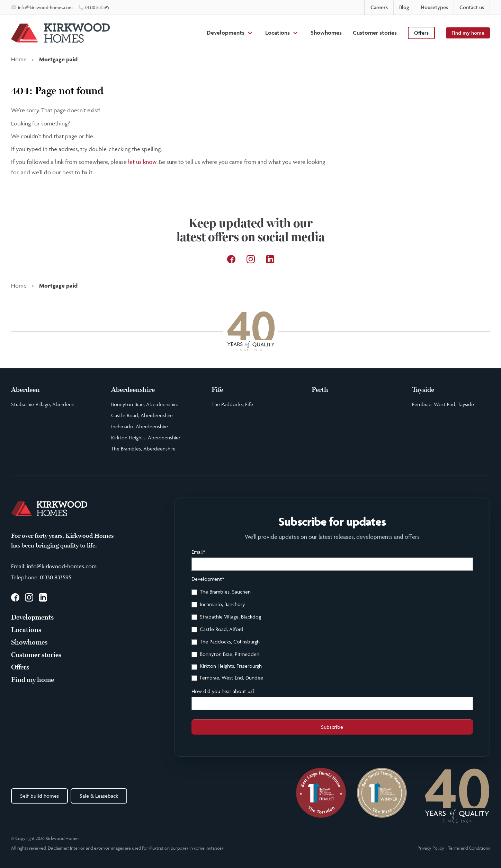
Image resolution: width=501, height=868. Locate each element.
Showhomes (326, 33)
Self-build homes (39, 796)
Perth (320, 390)
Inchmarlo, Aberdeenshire (140, 426)
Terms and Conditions (469, 848)
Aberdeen (25, 390)
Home (19, 59)
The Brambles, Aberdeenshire (143, 449)
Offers (421, 33)
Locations (278, 33)
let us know (142, 162)
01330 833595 (56, 577)
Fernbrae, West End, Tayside (443, 404)
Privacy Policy (431, 848)
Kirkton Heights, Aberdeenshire (146, 437)
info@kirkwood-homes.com (62, 566)
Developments (226, 33)
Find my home (468, 33)
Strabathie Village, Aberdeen (43, 404)
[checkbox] (332, 636)
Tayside (423, 390)
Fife (217, 390)
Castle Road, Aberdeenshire (142, 415)
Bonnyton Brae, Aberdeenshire (145, 404)
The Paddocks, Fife (232, 404)
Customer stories (375, 33)
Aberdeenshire (133, 390)
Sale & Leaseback (99, 796)
